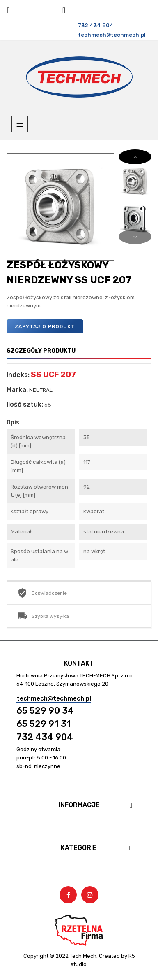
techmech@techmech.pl (54, 698)
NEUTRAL (41, 390)
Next (135, 157)
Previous (135, 237)
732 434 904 (45, 737)
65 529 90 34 (45, 711)
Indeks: (18, 375)
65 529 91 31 (44, 724)
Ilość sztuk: (25, 405)
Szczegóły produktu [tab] (41, 351)
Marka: (17, 390)
